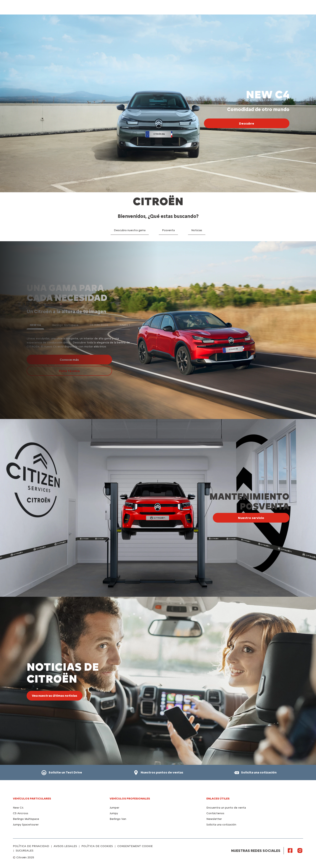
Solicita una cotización (221, 825)
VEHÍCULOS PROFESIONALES (130, 799)
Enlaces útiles (218, 799)
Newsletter (214, 819)
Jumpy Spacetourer (26, 825)
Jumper (114, 808)
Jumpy (114, 813)
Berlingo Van (118, 819)
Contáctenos (215, 813)
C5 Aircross (21, 813)
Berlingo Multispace (26, 819)
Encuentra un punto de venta (226, 808)
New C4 (18, 808)
